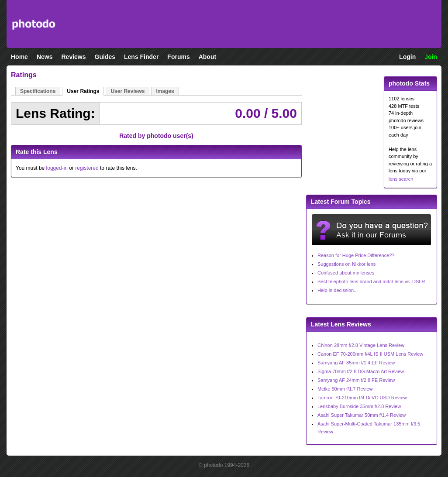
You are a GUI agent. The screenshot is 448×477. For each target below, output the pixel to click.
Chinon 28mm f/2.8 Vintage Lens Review (361, 345)
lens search (401, 179)
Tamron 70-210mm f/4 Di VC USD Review (362, 398)
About (207, 57)
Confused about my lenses (346, 273)
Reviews (73, 57)
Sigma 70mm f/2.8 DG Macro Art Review (361, 371)
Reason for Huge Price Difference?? (356, 255)
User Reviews (128, 91)
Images (165, 91)
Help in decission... (338, 290)
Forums (178, 57)
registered (87, 168)
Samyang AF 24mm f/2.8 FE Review (356, 380)
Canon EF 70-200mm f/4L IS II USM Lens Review (370, 354)
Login (407, 57)
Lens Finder (141, 57)
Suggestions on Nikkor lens (346, 264)
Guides (105, 57)
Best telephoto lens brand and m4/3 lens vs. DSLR (371, 281)
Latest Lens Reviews (341, 324)
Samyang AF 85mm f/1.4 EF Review (356, 363)
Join (431, 57)
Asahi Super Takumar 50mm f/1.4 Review (362, 415)
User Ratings (83, 91)
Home (19, 57)
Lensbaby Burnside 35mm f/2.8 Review (359, 406)
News (45, 57)
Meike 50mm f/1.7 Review (345, 389)
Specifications (38, 91)
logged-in (57, 168)
